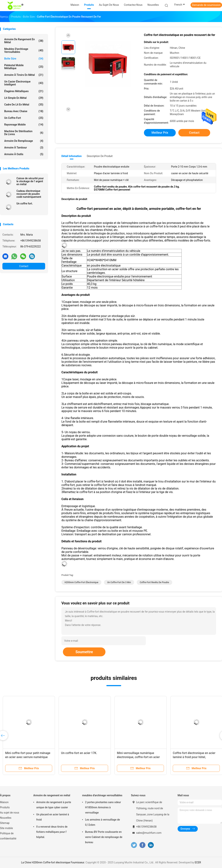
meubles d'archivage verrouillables (24, 50)
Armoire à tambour (24, 148)
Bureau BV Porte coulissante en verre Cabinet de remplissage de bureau (104, 837)
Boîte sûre (24, 59)
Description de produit (100, 156)
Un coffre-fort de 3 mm (119, 582)
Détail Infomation (72, 156)
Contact (24, 266)
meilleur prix (160, 133)
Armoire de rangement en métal (24, 41)
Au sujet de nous (10, 813)
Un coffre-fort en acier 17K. (79, 753)
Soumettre (84, 652)
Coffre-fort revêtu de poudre (154, 582)
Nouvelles (6, 818)
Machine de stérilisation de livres (24, 133)
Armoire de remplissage (24, 141)
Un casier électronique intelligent (24, 83)
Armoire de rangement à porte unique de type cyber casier (54, 805)
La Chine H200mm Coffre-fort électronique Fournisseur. (53, 862)
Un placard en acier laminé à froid (53, 817)
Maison (4, 802)
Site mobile (6, 828)
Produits (5, 807)
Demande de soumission (206, 5)
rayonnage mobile (24, 125)
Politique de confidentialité (8, 836)
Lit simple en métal (24, 98)
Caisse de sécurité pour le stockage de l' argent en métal (30, 181)
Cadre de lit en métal (24, 105)
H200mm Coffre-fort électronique (81, 582)
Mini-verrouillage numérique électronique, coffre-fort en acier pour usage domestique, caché (138, 757)
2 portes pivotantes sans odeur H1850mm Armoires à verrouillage (103, 807)
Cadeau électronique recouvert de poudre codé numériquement (29, 194)
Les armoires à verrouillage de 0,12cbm (102, 822)
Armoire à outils (24, 154)
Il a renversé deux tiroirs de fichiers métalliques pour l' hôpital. (52, 832)
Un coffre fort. (25, 204)
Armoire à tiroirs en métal (24, 75)
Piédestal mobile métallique (24, 67)
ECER (198, 862)
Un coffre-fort (24, 118)
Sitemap (5, 823)
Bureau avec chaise (24, 111)
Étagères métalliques (24, 91)
